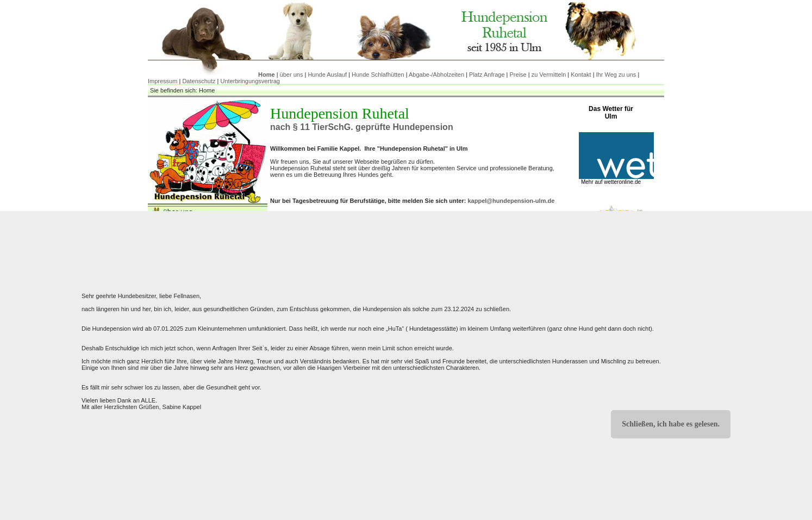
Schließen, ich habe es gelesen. (671, 424)
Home (267, 75)
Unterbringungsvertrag (250, 81)
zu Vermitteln (549, 75)
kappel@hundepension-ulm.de (511, 201)
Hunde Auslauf (327, 75)
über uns (292, 75)
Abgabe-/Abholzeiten (436, 75)
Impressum (163, 81)
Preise (518, 75)
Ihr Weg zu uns (616, 75)
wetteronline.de (622, 182)
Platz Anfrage (487, 75)
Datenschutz (199, 81)
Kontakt (581, 75)
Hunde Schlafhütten (378, 75)
